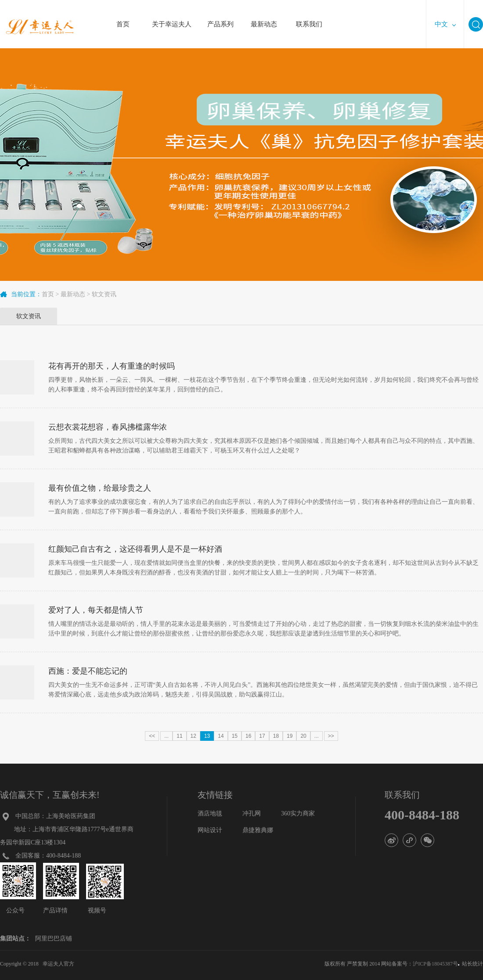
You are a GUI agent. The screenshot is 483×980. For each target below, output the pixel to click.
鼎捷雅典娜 (258, 830)
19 (290, 736)
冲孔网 (252, 813)
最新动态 (264, 19)
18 (276, 736)
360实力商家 (298, 813)
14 (221, 736)
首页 (123, 19)
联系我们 (309, 19)
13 (207, 736)
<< (152, 736)
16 (248, 736)
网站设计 (210, 830)
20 (303, 736)
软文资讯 (104, 294)
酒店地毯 (210, 813)
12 (193, 736)
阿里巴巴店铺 (54, 939)
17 (262, 736)
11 (179, 736)
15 (235, 736)
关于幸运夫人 (172, 19)
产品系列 (220, 19)
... (166, 736)
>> (331, 736)
